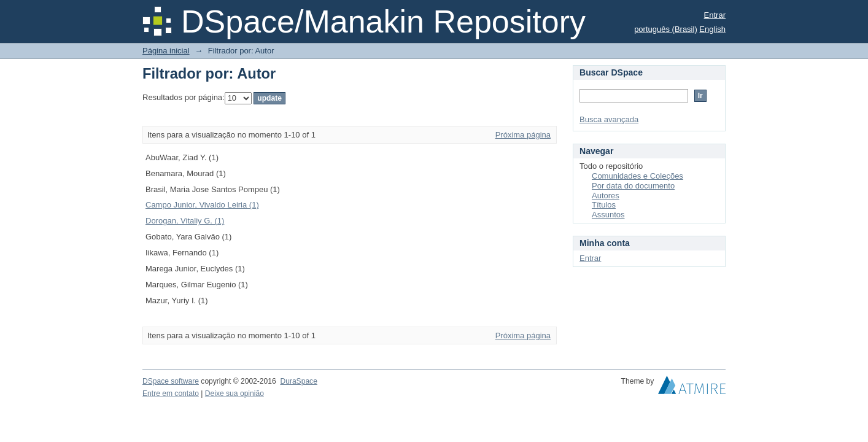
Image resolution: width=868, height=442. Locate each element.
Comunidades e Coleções (637, 176)
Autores (606, 196)
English (712, 29)
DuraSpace (298, 381)
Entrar (715, 15)
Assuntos (608, 215)
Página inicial (166, 51)
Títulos (604, 205)
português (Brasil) (666, 29)
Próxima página (523, 135)
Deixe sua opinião (234, 394)
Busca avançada (609, 119)
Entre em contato (171, 394)
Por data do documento (633, 186)
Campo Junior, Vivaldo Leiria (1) (202, 205)
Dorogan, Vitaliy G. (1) (185, 221)
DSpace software (171, 381)
